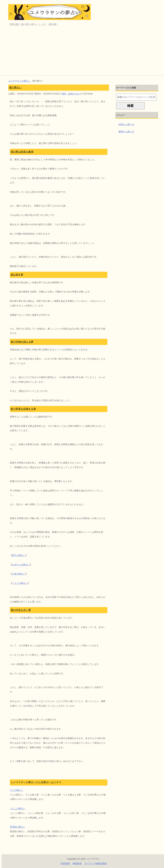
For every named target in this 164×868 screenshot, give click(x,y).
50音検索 (65, 863)
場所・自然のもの (70, 94)
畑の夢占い (15, 87)
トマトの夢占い (20, 583)
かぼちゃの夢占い (21, 565)
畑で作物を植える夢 (22, 342)
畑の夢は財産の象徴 (22, 152)
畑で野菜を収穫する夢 (23, 409)
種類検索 (77, 863)
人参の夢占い (19, 574)
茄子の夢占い (19, 555)
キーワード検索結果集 (95, 863)
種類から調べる (126, 132)
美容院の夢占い (18, 827)
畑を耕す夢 (17, 275)
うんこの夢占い (18, 808)
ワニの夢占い (16, 790)
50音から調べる (126, 124)
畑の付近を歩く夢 (21, 610)
